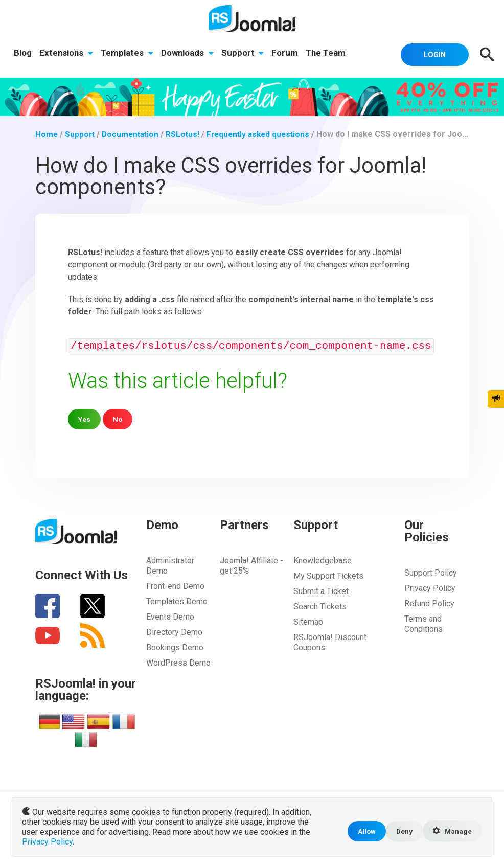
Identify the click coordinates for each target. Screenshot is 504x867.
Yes (85, 419)
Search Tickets (320, 607)
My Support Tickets (328, 576)
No (118, 419)
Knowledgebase (323, 561)
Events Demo (170, 617)
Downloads (189, 54)
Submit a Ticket (321, 591)
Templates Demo (177, 601)
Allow (363, 832)
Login (431, 54)
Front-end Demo (175, 586)
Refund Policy (429, 603)
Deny (402, 832)
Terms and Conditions (423, 624)
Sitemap (308, 622)
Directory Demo (174, 632)
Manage (451, 832)
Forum (288, 54)
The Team (329, 54)
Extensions (67, 54)
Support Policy (431, 573)
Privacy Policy (430, 588)
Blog (23, 54)
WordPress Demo (178, 663)
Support (245, 54)
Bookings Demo (175, 647)
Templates (129, 54)
